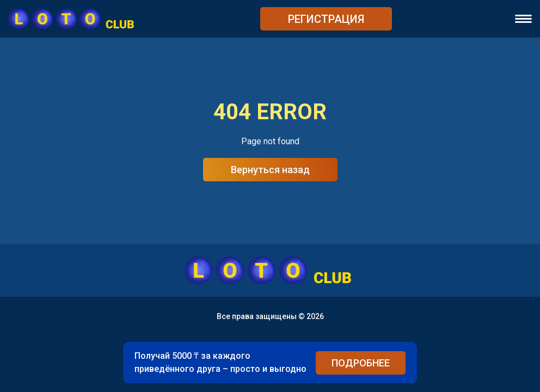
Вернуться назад (270, 170)
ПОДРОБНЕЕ (361, 363)
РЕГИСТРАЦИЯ (326, 19)
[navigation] (523, 19)
